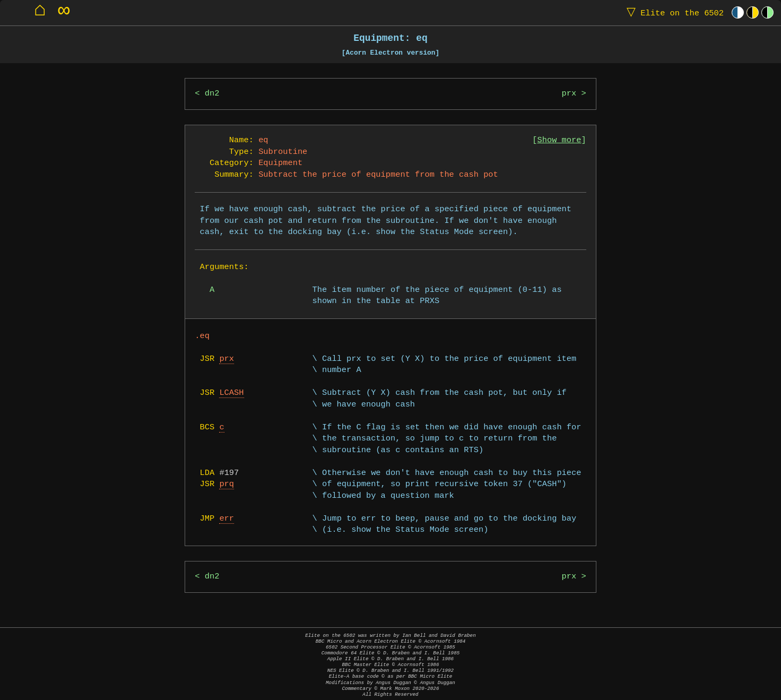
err (227, 519)
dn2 (212, 94)
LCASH (231, 393)
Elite (673, 12)
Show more (559, 140)
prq (227, 484)
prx (569, 94)
